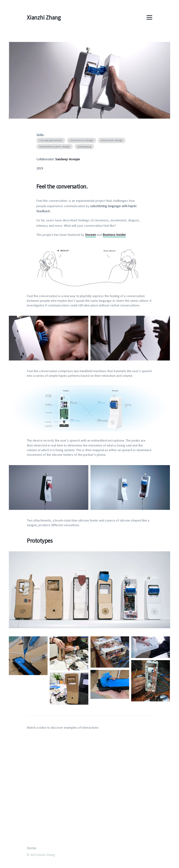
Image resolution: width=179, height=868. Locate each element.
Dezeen (91, 235)
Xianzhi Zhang (44, 17)
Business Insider (114, 235)
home (31, 848)
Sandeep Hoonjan (68, 159)
